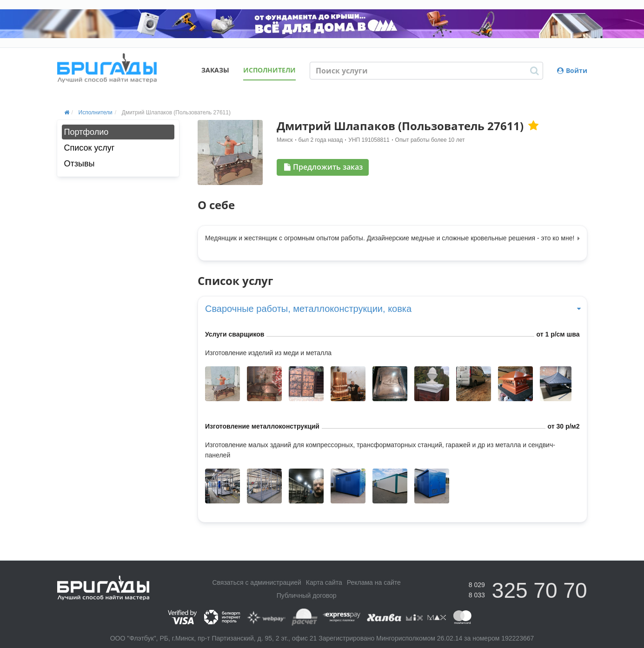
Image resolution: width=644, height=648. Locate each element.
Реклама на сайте (374, 582)
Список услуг (90, 148)
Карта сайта (324, 582)
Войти (572, 70)
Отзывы (80, 164)
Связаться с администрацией (256, 582)
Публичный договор (307, 595)
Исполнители (269, 70)
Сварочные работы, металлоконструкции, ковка (392, 309)
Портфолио (86, 132)
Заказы (215, 70)
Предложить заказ (323, 167)
